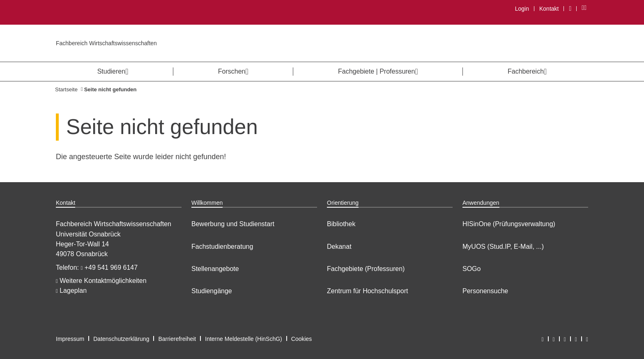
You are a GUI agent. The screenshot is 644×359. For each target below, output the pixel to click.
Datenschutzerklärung (121, 339)
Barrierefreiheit (177, 339)
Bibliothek (341, 224)
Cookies (302, 339)
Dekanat (339, 247)
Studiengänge (212, 291)
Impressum (70, 339)
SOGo (471, 269)
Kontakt (549, 9)
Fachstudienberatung (222, 247)
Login (522, 9)
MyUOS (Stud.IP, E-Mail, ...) (503, 247)
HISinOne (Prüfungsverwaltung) (509, 224)
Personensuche (485, 291)
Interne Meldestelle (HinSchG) (244, 339)
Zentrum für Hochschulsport (367, 291)
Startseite (66, 89)
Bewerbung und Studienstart (233, 224)
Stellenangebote (215, 269)
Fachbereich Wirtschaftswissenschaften (106, 43)
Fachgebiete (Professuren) (366, 269)
